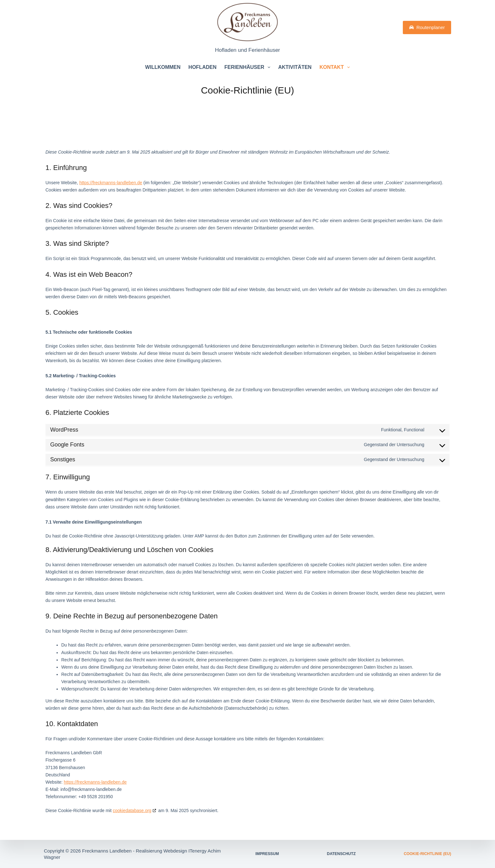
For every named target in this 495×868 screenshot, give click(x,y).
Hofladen (203, 67)
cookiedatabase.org (132, 810)
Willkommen (163, 67)
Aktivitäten (295, 67)
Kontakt (336, 67)
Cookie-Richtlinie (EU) (432, 854)
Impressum (265, 854)
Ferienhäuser (249, 67)
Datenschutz (343, 854)
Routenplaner (427, 27)
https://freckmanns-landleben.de (111, 183)
